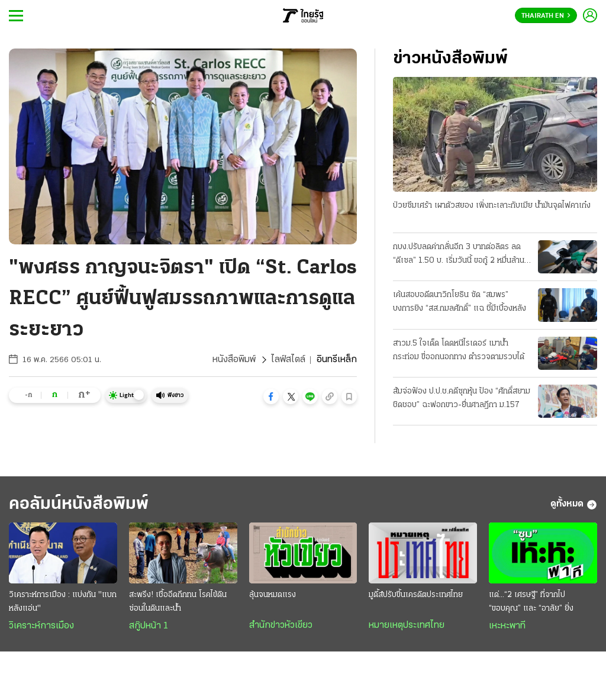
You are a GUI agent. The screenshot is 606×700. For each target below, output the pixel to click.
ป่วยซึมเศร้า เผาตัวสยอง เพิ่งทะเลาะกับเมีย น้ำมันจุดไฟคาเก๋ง (492, 206)
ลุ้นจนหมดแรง (273, 595)
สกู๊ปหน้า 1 (149, 626)
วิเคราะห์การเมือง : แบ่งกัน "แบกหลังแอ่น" (63, 602)
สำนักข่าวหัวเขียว (281, 625)
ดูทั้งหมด (574, 505)
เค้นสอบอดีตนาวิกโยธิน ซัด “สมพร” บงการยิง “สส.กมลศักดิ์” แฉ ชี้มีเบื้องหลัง (460, 302)
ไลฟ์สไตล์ (288, 360)
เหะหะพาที (507, 626)
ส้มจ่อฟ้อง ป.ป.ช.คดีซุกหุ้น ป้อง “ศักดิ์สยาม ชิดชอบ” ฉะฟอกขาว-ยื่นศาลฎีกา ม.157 (462, 398)
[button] (271, 396)
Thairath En (546, 16)
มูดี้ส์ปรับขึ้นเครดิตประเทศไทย (416, 595)
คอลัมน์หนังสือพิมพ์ (79, 504)
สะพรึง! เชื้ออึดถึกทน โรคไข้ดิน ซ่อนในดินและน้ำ (178, 602)
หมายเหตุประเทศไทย (407, 625)
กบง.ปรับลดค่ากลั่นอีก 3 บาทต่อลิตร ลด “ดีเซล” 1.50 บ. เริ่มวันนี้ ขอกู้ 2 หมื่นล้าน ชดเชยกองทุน (459, 255)
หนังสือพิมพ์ (234, 360)
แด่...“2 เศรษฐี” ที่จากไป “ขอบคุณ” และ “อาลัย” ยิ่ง (531, 602)
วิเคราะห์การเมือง (41, 626)
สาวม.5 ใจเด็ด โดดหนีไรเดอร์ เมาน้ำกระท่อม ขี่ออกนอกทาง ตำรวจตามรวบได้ (459, 350)
